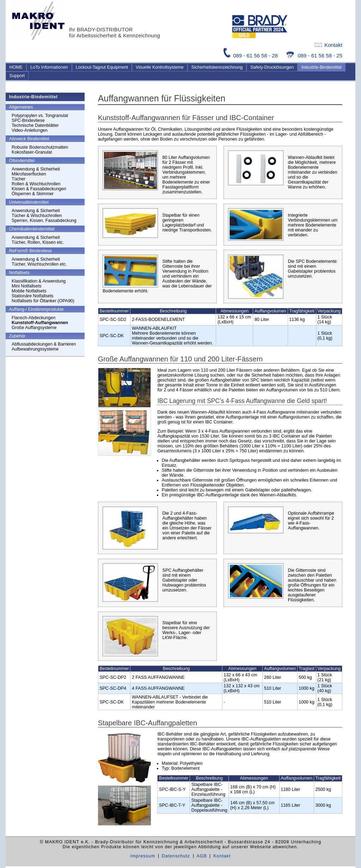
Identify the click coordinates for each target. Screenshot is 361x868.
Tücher (19, 179)
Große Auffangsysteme (34, 328)
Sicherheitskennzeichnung (217, 67)
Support (17, 76)
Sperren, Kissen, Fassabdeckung (44, 221)
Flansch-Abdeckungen (33, 318)
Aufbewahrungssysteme (35, 349)
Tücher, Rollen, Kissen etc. (38, 242)
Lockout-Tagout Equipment (102, 67)
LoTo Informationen (49, 67)
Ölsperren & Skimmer (33, 194)
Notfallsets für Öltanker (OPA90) (43, 301)
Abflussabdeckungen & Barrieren (44, 344)
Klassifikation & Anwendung (39, 281)
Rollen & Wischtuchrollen (36, 184)
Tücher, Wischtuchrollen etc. (39, 264)
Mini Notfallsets (27, 286)
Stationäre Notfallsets (33, 296)
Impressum (143, 856)
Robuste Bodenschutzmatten (40, 147)
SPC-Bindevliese (28, 120)
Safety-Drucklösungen (272, 67)
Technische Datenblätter (35, 125)
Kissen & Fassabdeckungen (39, 189)
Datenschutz (176, 856)
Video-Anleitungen (30, 130)
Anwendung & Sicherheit (36, 169)
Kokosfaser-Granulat (32, 152)
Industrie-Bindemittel (322, 67)
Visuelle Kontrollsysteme (160, 67)
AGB (201, 856)
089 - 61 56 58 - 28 (251, 55)
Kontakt (329, 45)
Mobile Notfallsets (29, 291)
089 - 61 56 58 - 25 (314, 55)
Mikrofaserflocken (29, 174)
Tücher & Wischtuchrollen (37, 216)
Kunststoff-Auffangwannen (40, 323)
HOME (16, 67)
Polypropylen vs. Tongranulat (40, 116)
